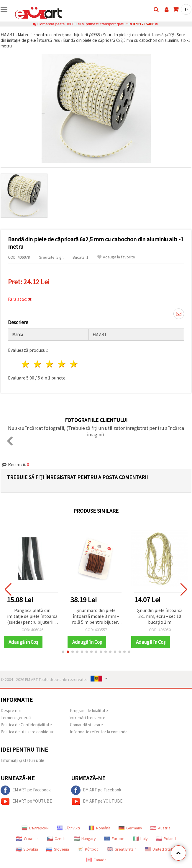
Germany (130, 828)
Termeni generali (16, 718)
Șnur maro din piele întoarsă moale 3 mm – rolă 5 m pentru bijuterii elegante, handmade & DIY (96, 617)
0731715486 (143, 24)
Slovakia (27, 849)
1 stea (26, 364)
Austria (160, 828)
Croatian (27, 839)
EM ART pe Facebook (26, 790)
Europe (114, 839)
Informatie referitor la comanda (99, 732)
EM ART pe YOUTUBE (26, 801)
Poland (166, 839)
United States (161, 849)
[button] (63, 652)
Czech (56, 839)
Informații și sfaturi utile (22, 760)
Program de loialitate (89, 711)
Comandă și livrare (86, 725)
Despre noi (11, 711)
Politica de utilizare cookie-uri (28, 732)
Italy (140, 839)
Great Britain (122, 849)
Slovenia (58, 849)
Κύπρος (88, 849)
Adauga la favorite (116, 257)
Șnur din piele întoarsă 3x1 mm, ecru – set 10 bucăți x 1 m (160, 616)
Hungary (85, 839)
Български (35, 828)
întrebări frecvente (88, 718)
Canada (96, 860)
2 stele (38, 364)
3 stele (50, 364)
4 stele (62, 364)
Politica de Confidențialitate (26, 725)
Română (99, 828)
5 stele (74, 364)
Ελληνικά (69, 828)
